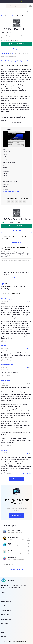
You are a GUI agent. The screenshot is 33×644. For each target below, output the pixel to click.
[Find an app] (8, 6)
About (3, 593)
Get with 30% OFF (16, 516)
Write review (17, 243)
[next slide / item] (29, 139)
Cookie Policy (5, 623)
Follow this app (7, 61)
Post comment (16, 278)
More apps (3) (8, 564)
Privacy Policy (6, 615)
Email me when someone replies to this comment (16, 273)
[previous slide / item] (4, 139)
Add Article (5, 606)
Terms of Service (6, 610)
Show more (16, 479)
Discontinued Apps (7, 601)
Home (3, 16)
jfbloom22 (5, 346)
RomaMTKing (6, 380)
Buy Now (16, 49)
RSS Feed (4, 637)
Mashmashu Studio (8, 365)
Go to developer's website (11, 191)
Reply (11, 341)
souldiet (4, 450)
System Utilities (11, 16)
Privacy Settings (6, 619)
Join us (28, 1)
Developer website (22, 61)
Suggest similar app (16, 570)
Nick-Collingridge (7, 299)
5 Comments (26, 473)
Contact (4, 628)
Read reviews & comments (9, 57)
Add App (4, 597)
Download (16, 44)
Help (3, 632)
